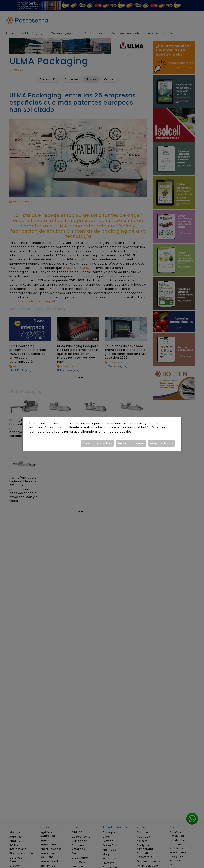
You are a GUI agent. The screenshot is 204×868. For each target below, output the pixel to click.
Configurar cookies (97, 443)
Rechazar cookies (131, 443)
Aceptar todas (161, 443)
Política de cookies (117, 432)
